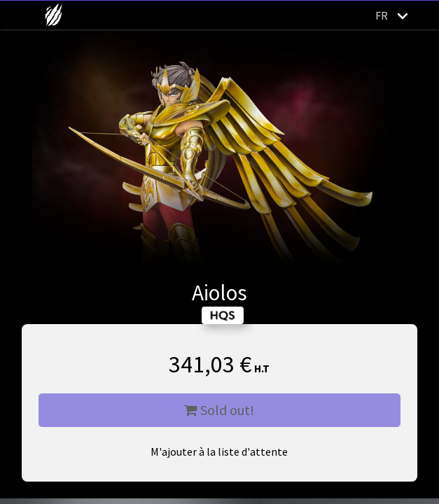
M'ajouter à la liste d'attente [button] (219, 451)
